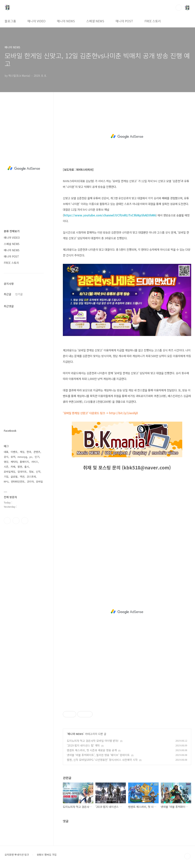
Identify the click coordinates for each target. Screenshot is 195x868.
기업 (6, 477)
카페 (13, 467)
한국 (29, 452)
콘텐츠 (37, 452)
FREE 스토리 (153, 21)
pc (31, 457)
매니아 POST (124, 21)
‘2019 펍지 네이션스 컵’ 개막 (83, 745)
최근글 (8, 294)
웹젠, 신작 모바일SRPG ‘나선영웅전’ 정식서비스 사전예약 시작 (102, 760)
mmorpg (22, 457)
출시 (27, 467)
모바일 (39, 481)
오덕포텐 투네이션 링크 (17, 855)
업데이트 (22, 472)
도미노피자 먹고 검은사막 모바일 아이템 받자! (93, 741)
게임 (22, 452)
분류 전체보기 (12, 231)
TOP (187, 856)
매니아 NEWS (66, 21)
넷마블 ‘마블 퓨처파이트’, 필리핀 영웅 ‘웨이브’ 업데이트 (98, 755)
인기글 (19, 294)
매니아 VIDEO (36, 21)
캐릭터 (14, 462)
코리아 (30, 481)
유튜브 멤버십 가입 (47, 855)
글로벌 (14, 477)
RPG (6, 481)
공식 (6, 457)
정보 (31, 472)
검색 (179, 8)
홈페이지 (24, 462)
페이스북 (7, 521)
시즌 (6, 467)
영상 (6, 462)
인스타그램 (16, 521)
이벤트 (14, 452)
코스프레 (31, 477)
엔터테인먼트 (18, 481)
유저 (13, 457)
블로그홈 (10, 21)
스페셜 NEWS (95, 21)
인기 (37, 457)
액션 (22, 477)
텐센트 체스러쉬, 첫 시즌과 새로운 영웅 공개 (92, 750)
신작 (38, 472)
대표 (6, 452)
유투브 (25, 521)
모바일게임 (10, 472)
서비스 (35, 462)
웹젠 (20, 467)
